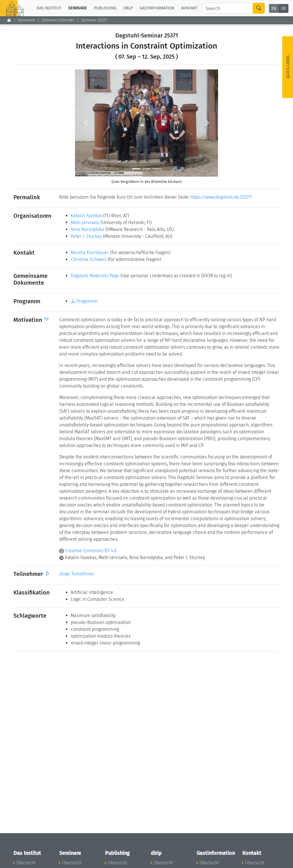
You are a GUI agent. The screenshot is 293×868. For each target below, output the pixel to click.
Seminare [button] (78, 8)
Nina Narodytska (87, 229)
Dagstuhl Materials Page (95, 276)
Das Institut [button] (49, 8)
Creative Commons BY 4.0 (88, 551)
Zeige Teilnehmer (77, 574)
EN (274, 8)
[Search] (227, 8)
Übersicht (26, 863)
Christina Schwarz (89, 259)
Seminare (26, 20)
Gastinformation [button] (157, 8)
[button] (86, 123)
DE (284, 8)
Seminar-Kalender (58, 20)
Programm (84, 301)
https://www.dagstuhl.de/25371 (221, 197)
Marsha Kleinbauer (90, 253)
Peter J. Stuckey (86, 236)
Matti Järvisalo (85, 223)
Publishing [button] (105, 8)
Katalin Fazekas (86, 216)
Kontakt (189, 8)
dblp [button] (128, 8)
